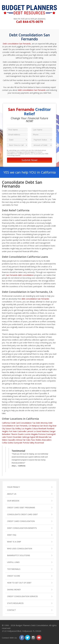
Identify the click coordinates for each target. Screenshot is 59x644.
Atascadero (47, 440)
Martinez (45, 431)
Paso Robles (36, 440)
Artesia (19, 440)
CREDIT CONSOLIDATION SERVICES (22, 596)
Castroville (22, 431)
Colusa (35, 428)
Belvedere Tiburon (10, 434)
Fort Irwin (13, 431)
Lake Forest (7, 437)
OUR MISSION (13, 501)
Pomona (42, 434)
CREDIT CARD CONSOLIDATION (21, 521)
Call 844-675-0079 (30, 22)
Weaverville (43, 437)
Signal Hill (34, 437)
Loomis (27, 434)
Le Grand (37, 431)
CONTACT (11, 610)
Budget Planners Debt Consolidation (32, 625)
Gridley (18, 428)
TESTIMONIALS (14, 569)
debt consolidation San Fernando (32, 90)
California (6, 423)
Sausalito (12, 440)
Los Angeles (26, 428)
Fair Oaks (26, 440)
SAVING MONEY (14, 590)
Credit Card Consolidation (21, 423)
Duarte (21, 434)
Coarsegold (51, 434)
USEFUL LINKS (13, 562)
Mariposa (35, 426)
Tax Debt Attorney (40, 423)
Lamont (30, 431)
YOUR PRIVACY (13, 487)
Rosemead (39, 443)
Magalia (34, 434)
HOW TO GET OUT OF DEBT (19, 583)
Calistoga (26, 437)
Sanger (53, 431)
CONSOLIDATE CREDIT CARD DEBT (22, 514)
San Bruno (44, 426)
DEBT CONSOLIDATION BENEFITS (22, 528)
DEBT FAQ (12, 535)
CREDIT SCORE (14, 576)
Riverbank (42, 428)
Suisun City (10, 428)
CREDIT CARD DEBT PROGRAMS (21, 508)
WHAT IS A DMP (14, 542)
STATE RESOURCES (15, 603)
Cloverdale (17, 437)
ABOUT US (12, 494)
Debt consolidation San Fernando (17, 44)
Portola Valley (29, 443)
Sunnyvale (18, 443)
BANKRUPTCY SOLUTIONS (19, 555)
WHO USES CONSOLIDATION (20, 549)
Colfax (5, 443)
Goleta (11, 443)
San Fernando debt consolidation (20, 275)
